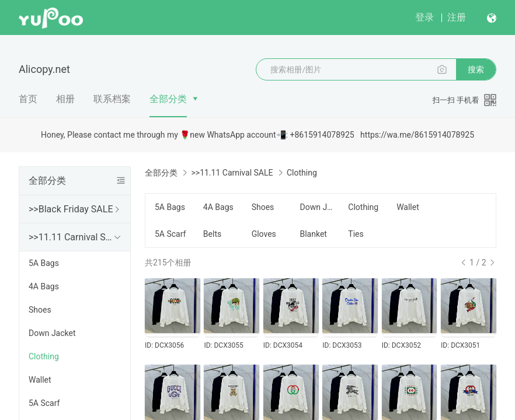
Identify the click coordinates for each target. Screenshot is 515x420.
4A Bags (44, 286)
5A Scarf (44, 403)
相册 (65, 99)
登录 (424, 17)
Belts (212, 234)
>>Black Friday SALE (71, 209)
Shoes (40, 310)
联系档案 (112, 99)
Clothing (44, 356)
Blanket (313, 234)
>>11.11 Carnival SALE (72, 237)
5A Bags (44, 263)
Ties (356, 234)
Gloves (264, 234)
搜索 (476, 69)
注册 (457, 17)
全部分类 (168, 99)
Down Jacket (52, 333)
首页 (28, 99)
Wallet (40, 380)
